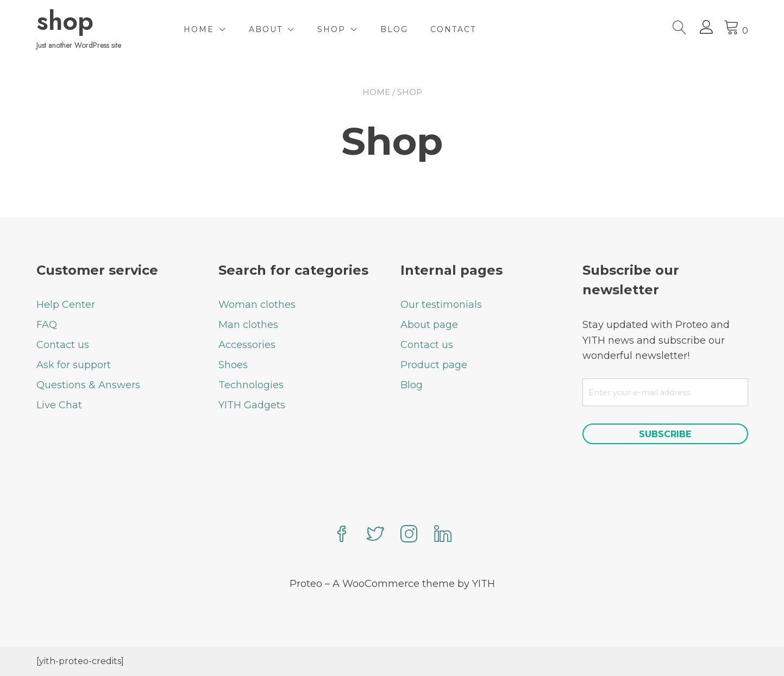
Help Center (66, 305)
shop (65, 21)
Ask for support (74, 365)
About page (429, 325)
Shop (331, 29)
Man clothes (248, 325)
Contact (453, 29)
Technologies (251, 385)
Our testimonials (441, 305)
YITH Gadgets (252, 405)
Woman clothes (257, 305)
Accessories (247, 345)
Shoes (233, 365)
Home (199, 29)
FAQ (47, 325)
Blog (394, 29)
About (266, 29)
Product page (434, 365)
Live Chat (59, 405)
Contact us (63, 345)
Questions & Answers (88, 385)
